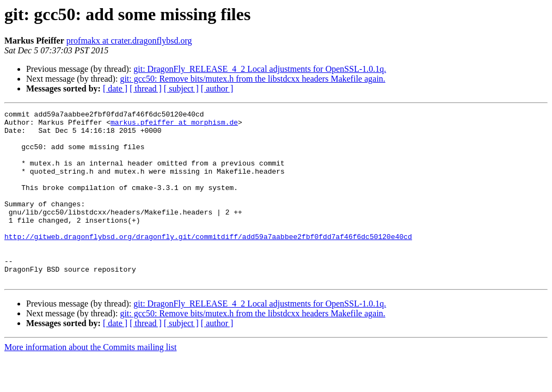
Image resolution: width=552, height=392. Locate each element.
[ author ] (217, 88)
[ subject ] (181, 88)
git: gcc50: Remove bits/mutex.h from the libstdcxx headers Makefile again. (252, 79)
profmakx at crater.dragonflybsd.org (129, 41)
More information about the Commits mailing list (90, 381)
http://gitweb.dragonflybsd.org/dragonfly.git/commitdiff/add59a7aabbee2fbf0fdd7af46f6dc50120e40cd (208, 262)
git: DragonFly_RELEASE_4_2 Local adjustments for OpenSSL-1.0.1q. (260, 69)
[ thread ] (146, 88)
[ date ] (115, 88)
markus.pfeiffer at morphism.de (174, 125)
